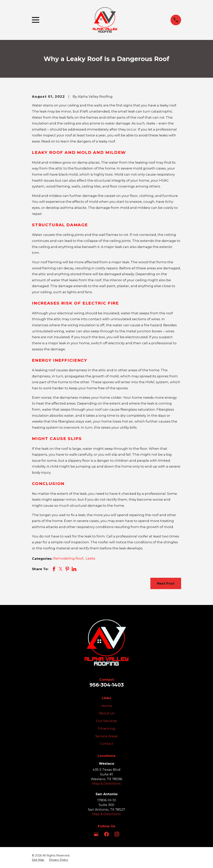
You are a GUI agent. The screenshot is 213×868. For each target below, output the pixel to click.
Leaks (90, 558)
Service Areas (107, 736)
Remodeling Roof (68, 558)
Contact (107, 744)
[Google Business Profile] (96, 834)
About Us (107, 713)
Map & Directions (106, 783)
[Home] (105, 20)
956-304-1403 (107, 685)
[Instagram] (117, 834)
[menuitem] (38, 860)
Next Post (166, 583)
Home (107, 706)
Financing (107, 728)
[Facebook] (106, 834)
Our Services (106, 721)
